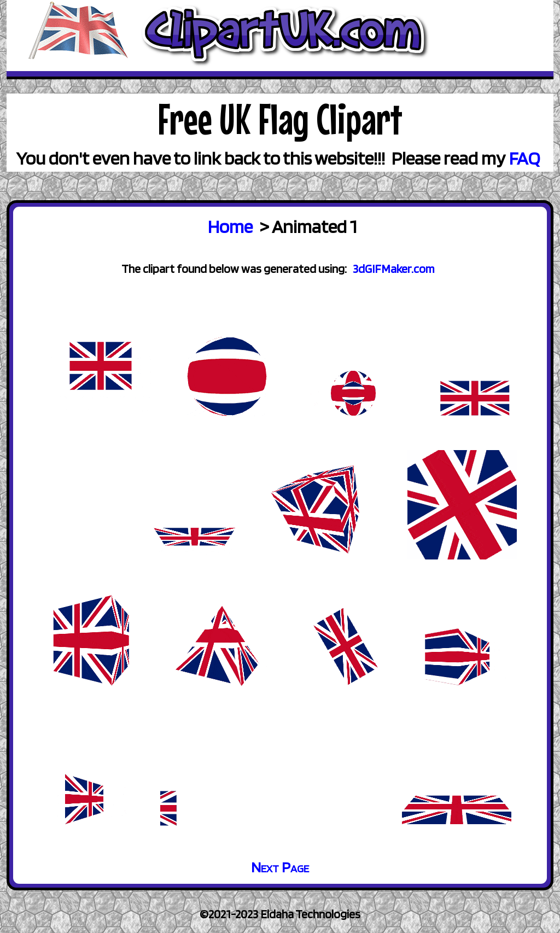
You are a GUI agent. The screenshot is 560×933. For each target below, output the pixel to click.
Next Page (280, 867)
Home (230, 226)
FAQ (525, 158)
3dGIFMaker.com (394, 269)
